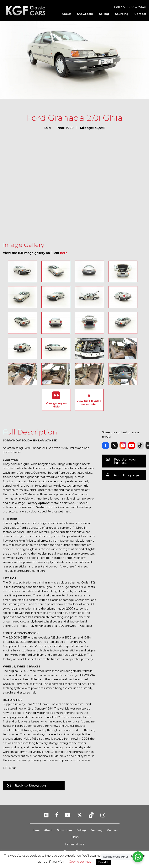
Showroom (64, 830)
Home (35, 830)
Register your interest (125, 461)
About (48, 830)
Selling (81, 830)
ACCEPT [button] (103, 862)
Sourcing (97, 830)
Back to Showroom (31, 785)
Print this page (126, 475)
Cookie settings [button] (80, 862)
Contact (113, 830)
